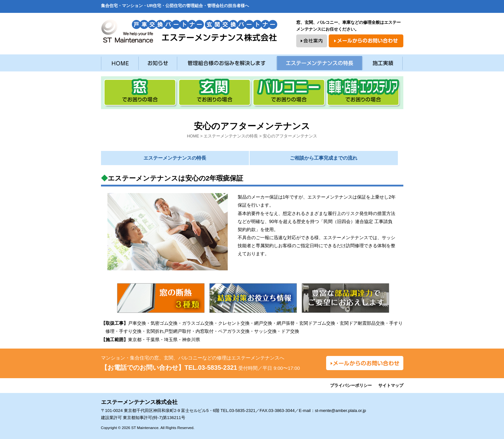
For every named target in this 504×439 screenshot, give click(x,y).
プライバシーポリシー (351, 385)
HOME (193, 136)
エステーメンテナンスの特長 (231, 136)
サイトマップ (391, 385)
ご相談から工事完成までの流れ (324, 158)
